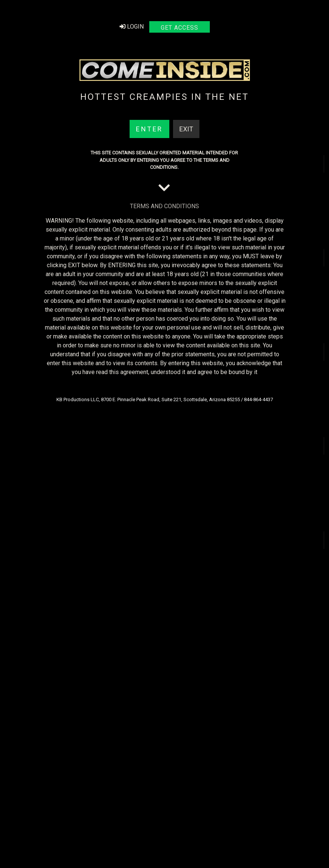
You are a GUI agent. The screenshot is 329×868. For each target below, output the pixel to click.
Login (132, 26)
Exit (186, 129)
